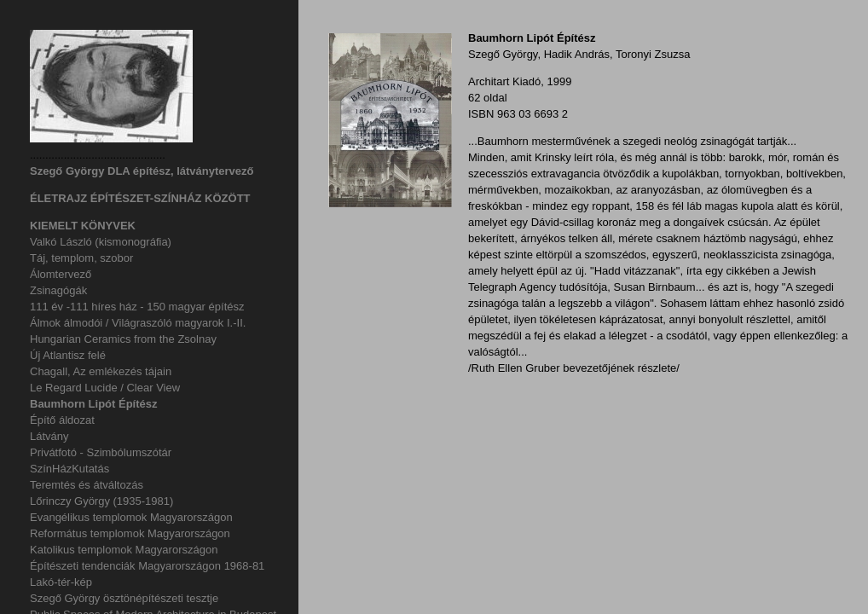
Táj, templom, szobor (81, 258)
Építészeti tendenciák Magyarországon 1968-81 (147, 566)
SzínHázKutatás (69, 469)
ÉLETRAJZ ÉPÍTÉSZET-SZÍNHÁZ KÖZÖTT (140, 198)
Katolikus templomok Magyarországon (124, 550)
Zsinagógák (58, 290)
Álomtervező (61, 274)
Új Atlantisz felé (68, 355)
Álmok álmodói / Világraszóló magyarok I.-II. (138, 323)
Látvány (49, 436)
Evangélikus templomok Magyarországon (131, 517)
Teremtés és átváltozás (87, 485)
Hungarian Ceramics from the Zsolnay (123, 339)
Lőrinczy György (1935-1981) (101, 501)
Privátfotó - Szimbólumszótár (101, 452)
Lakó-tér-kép (61, 582)
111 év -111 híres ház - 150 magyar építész (137, 307)
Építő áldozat (62, 420)
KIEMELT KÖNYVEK (83, 226)
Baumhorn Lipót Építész (94, 404)
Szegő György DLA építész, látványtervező (142, 171)
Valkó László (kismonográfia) (101, 242)
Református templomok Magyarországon (130, 533)
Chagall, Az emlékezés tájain (101, 371)
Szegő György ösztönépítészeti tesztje (124, 598)
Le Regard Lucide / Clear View (105, 388)
